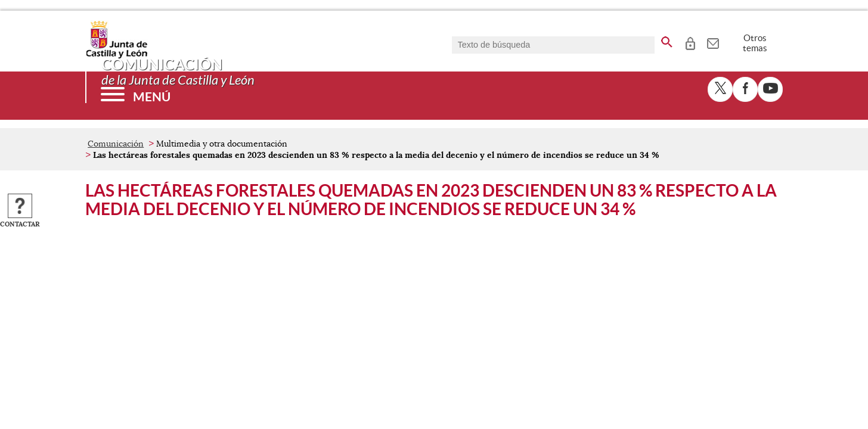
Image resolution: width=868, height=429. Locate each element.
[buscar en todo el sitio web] (667, 40)
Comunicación (116, 144)
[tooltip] (690, 42)
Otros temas (755, 43)
